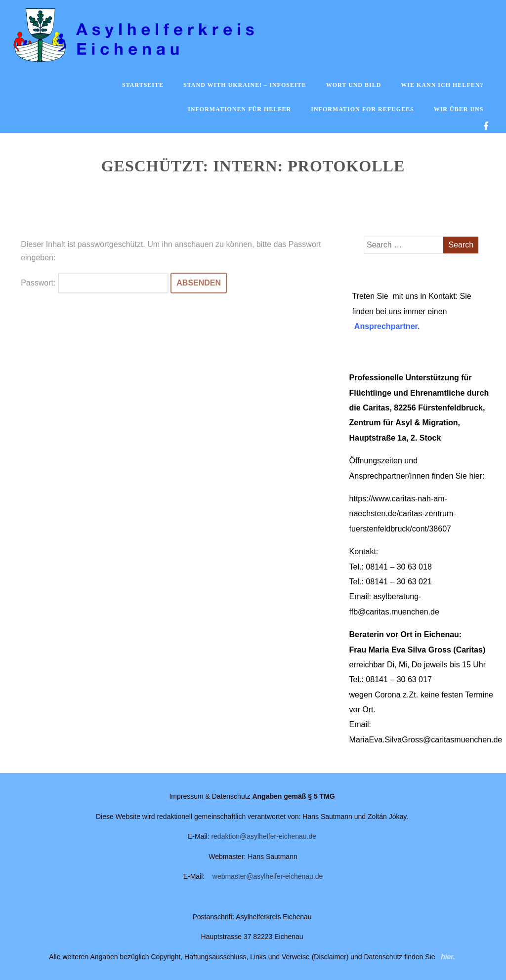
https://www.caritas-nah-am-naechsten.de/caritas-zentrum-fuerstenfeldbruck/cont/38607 (403, 514)
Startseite (143, 85)
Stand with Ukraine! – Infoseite (245, 85)
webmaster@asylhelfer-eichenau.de (268, 876)
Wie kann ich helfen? (442, 85)
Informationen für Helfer (239, 109)
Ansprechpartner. (387, 326)
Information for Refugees (362, 109)
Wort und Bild (354, 85)
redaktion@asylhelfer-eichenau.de (264, 836)
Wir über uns (459, 109)
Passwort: (95, 283)
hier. (448, 957)
